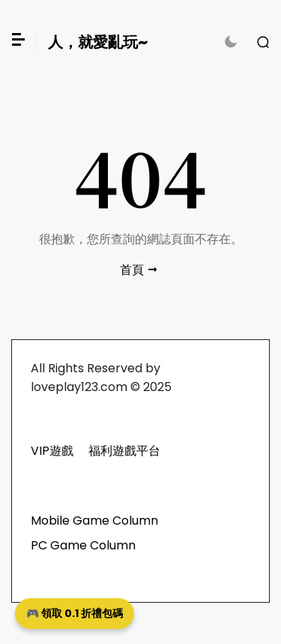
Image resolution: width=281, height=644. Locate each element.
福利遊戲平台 (124, 451)
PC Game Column (83, 545)
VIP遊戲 (52, 451)
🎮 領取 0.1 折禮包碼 (75, 613)
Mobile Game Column (94, 521)
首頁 (132, 270)
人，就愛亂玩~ (98, 42)
